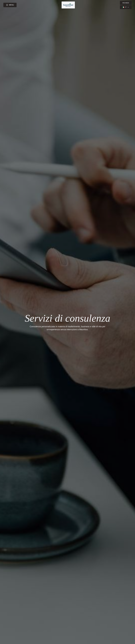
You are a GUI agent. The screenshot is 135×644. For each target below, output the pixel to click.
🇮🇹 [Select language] (126, 7)
